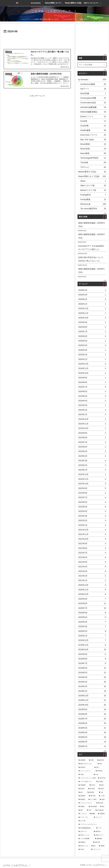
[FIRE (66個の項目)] (92, 760)
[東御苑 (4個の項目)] (102, 846)
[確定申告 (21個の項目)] (101, 760)
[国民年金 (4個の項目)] (100, 832)
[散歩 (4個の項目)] (94, 846)
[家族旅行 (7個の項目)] (82, 799)
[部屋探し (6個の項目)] (83, 807)
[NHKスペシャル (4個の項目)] (85, 835)
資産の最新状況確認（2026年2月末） (91, 236)
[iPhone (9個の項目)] (93, 785)
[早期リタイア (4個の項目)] (100, 835)
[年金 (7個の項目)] (102, 792)
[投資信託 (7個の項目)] (92, 792)
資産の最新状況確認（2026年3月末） (91, 225)
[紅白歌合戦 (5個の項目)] (101, 810)
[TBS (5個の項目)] (90, 810)
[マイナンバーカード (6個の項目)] (86, 803)
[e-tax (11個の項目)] (100, 775)
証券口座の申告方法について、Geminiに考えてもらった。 (92, 259)
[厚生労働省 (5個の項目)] (93, 807)
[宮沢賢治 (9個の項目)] (101, 782)
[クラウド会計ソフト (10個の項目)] (86, 782)
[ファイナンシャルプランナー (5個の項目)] (92, 824)
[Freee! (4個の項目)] (84, 849)
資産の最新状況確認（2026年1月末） (91, 271)
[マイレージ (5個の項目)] (100, 817)
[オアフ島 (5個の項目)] (92, 821)
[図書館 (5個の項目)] (93, 814)
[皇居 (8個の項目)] (103, 785)
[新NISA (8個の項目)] (82, 789)
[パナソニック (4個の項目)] (98, 849)
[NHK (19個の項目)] (102, 764)
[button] (105, 65)
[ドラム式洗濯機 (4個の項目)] (86, 839)
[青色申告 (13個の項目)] (101, 771)
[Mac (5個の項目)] (103, 807)
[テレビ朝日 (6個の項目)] (93, 799)
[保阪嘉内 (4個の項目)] (85, 842)
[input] (92, 65)
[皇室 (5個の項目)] (82, 810)
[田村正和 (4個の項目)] (99, 842)
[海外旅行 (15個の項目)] (85, 767)
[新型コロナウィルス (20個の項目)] (87, 764)
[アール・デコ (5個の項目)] (85, 817)
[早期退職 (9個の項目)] (83, 785)
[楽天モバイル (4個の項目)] (84, 846)
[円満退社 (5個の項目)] (102, 814)
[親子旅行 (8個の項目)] (92, 789)
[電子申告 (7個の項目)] (93, 796)
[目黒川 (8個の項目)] (102, 789)
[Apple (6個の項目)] (103, 799)
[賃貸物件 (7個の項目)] (83, 796)
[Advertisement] (37, 40)
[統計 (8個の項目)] (82, 792)
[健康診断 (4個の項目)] (100, 839)
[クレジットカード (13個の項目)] (86, 771)
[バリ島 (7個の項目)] (102, 796)
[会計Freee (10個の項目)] (102, 778)
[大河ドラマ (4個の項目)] (85, 832)
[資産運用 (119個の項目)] (83, 760)
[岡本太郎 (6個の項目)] (101, 803)
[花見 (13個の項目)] (100, 767)
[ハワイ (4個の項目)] (101, 828)
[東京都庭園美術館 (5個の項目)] (86, 828)
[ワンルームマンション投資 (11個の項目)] (87, 778)
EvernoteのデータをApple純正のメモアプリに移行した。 (91, 248)
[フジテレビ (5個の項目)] (83, 814)
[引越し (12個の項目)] (85, 775)
